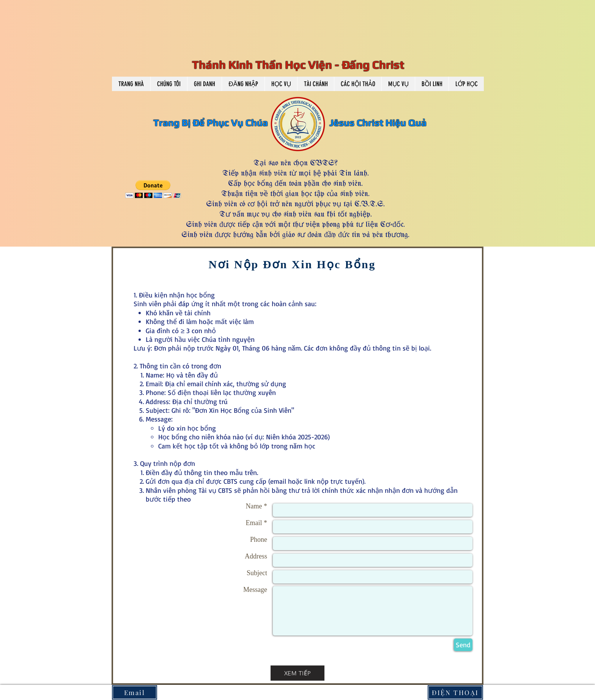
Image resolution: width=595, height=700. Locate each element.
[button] (169, 84)
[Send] (463, 645)
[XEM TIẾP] (297, 673)
